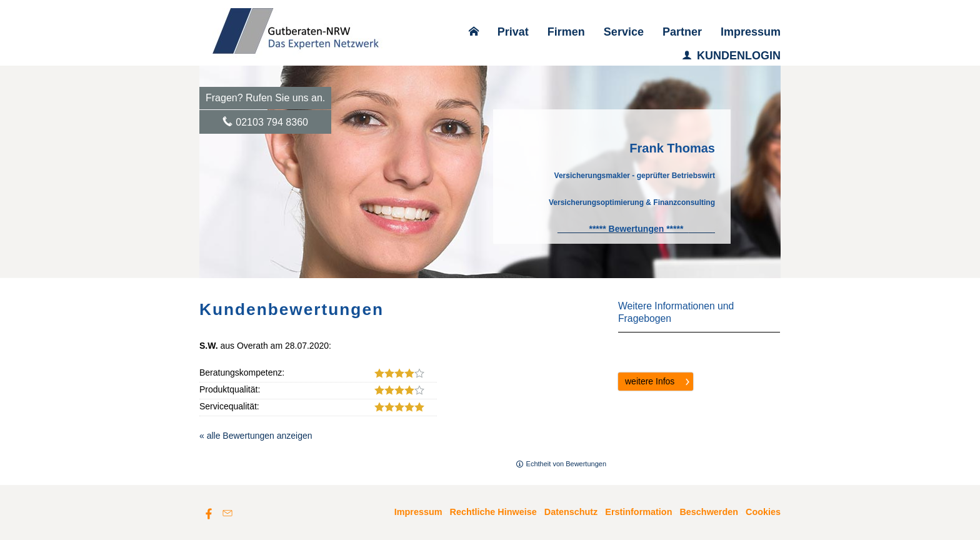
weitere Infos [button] (650, 381)
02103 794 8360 (272, 122)
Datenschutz (571, 512)
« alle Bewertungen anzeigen (256, 436)
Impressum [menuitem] (751, 32)
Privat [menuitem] (513, 32)
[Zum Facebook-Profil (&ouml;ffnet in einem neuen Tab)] (209, 513)
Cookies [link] (763, 512)
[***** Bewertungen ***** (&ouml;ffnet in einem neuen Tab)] (636, 229)
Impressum (418, 512)
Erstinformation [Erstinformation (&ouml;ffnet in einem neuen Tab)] (638, 512)
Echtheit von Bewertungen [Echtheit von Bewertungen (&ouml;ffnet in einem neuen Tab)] (566, 464)
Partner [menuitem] (682, 32)
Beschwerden (709, 512)
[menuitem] (474, 32)
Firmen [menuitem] (566, 32)
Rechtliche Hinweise (493, 512)
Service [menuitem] (624, 32)
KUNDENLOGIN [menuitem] (731, 56)
